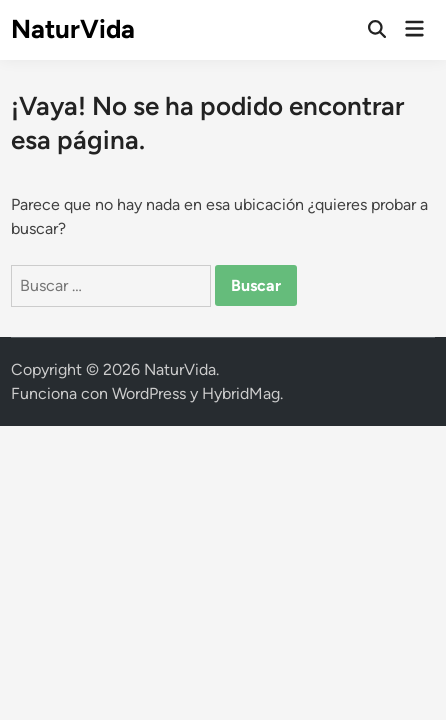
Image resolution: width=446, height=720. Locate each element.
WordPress (149, 393)
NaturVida (73, 29)
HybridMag (241, 393)
